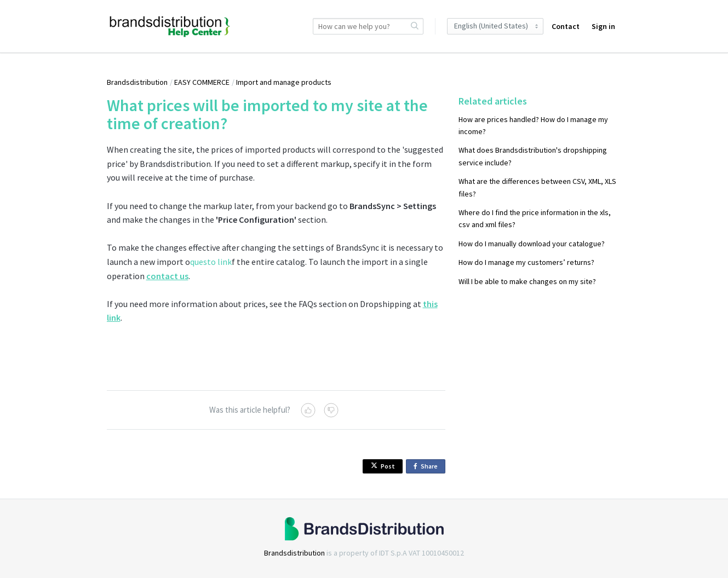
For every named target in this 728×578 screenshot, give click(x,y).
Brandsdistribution (137, 82)
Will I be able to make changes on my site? (527, 281)
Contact (566, 26)
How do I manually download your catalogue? (532, 244)
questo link (211, 262)
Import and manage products (284, 82)
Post (383, 466)
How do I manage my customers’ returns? (526, 262)
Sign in (603, 26)
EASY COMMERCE (202, 82)
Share (428, 467)
